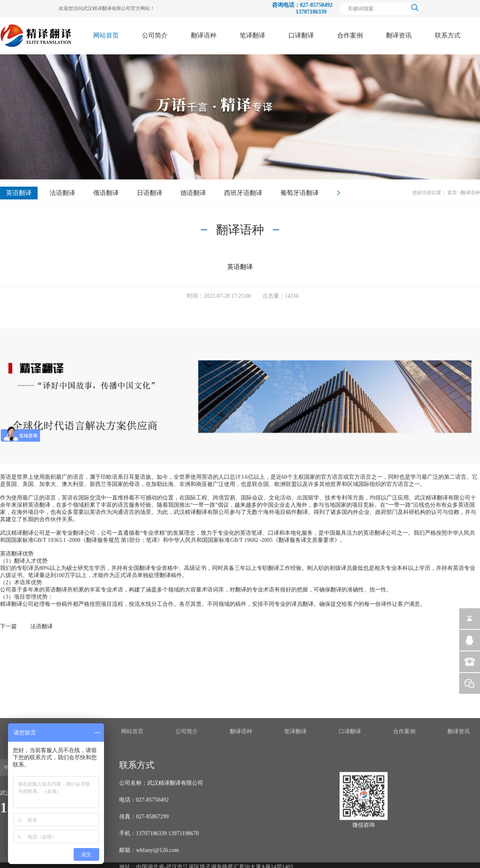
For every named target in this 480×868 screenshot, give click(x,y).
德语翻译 (193, 193)
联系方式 (448, 35)
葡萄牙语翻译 (300, 193)
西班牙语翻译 (243, 193)
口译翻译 (301, 35)
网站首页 (106, 35)
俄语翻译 (106, 193)
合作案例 (350, 35)
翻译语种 (204, 35)
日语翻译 (150, 193)
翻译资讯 (399, 35)
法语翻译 (62, 193)
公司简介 (155, 35)
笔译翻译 (252, 35)
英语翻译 (19, 193)
